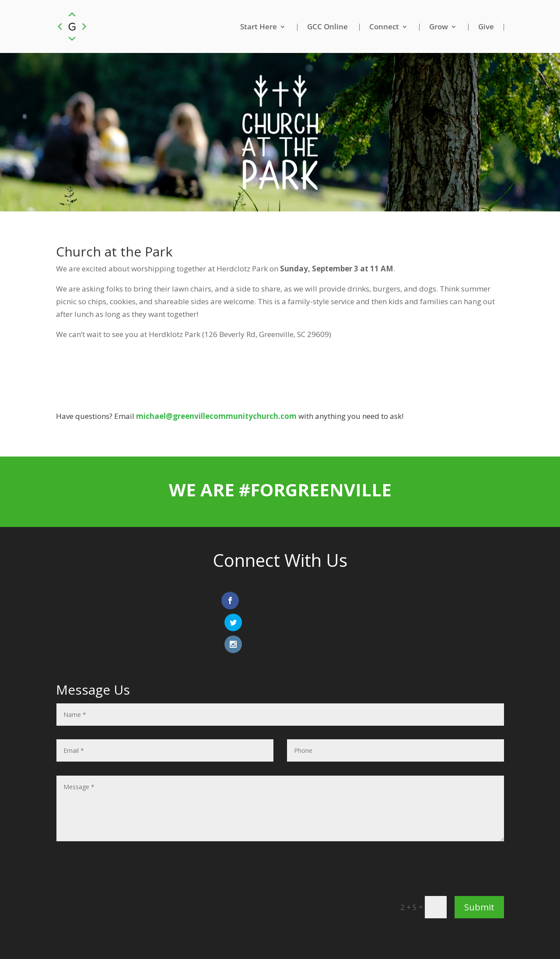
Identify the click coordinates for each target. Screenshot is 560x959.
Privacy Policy (305, 937)
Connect (384, 27)
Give (486, 27)
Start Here (259, 27)
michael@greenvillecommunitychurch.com (216, 416)
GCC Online (327, 27)
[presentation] (437, 830)
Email (266, 937)
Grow (439, 27)
